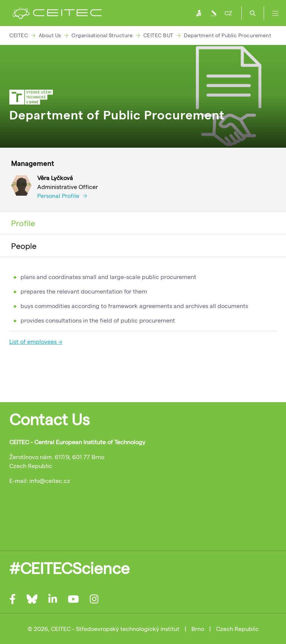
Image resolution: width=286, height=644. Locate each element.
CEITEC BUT (158, 35)
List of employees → (36, 341)
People (24, 246)
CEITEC (19, 35)
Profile (23, 223)
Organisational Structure (102, 35)
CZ (228, 13)
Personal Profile (62, 196)
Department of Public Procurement (228, 35)
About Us (50, 35)
